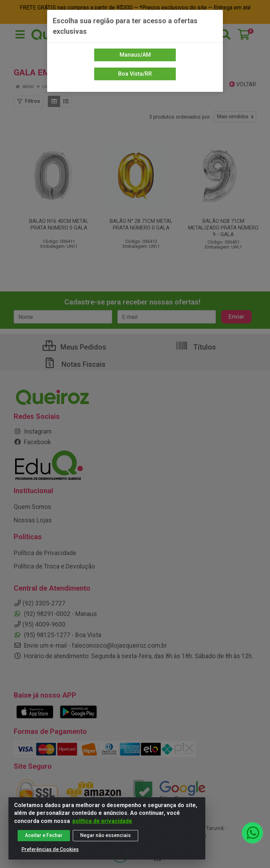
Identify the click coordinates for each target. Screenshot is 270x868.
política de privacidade (102, 821)
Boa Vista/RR (135, 74)
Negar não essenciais (105, 836)
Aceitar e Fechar (44, 836)
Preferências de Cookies (50, 850)
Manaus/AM (135, 55)
